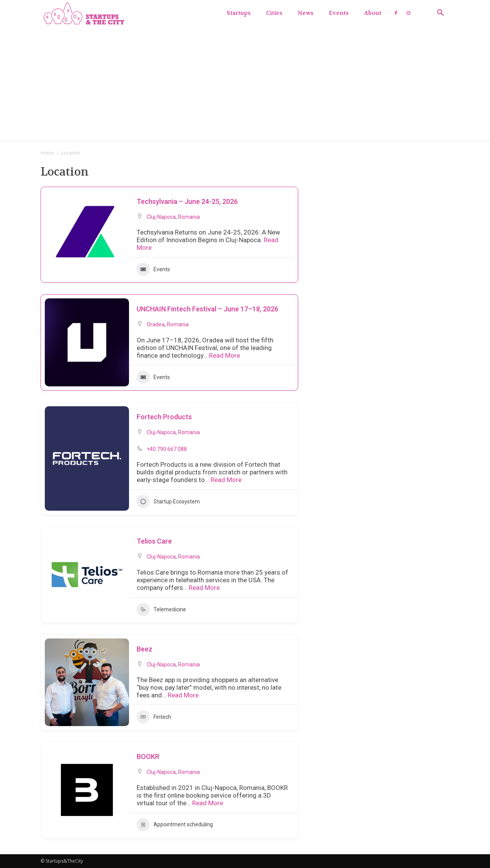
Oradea (156, 324)
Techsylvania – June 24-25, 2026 (187, 201)
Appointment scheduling (175, 825)
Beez (145, 649)
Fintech (154, 717)
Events (339, 13)
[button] (440, 14)
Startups (239, 13)
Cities (274, 13)
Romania (189, 217)
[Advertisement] (245, 83)
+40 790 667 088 (167, 449)
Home (47, 153)
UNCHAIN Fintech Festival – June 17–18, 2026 (207, 309)
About (373, 13)
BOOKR (148, 756)
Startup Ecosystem (168, 502)
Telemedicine (161, 609)
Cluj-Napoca (161, 217)
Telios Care (154, 541)
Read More (224, 355)
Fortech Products (164, 417)
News (306, 13)
